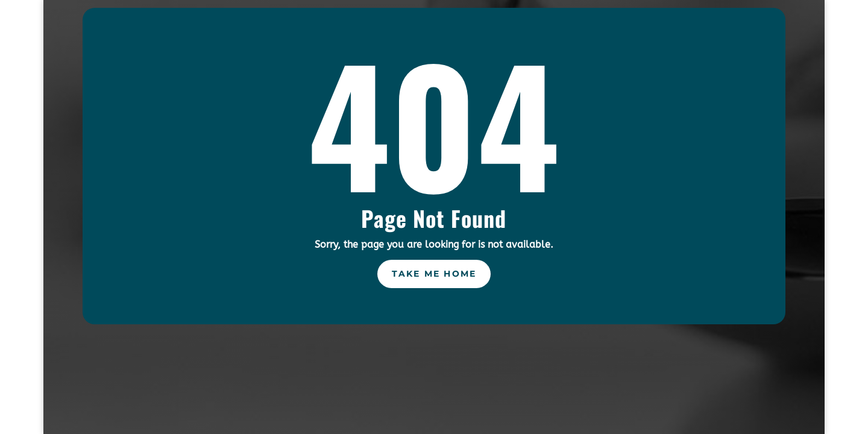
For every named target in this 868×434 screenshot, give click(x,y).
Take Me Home (434, 274)
